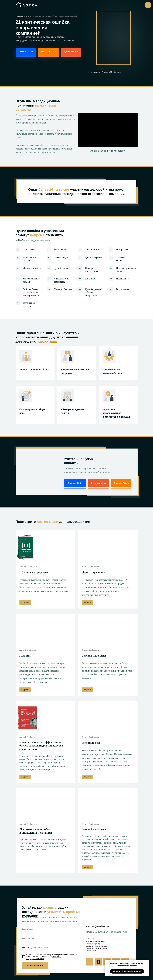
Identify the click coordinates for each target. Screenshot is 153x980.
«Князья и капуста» (50, 145)
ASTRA (30, 5)
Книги (28, 16)
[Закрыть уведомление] (147, 962)
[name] (50, 930)
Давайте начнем (35, 966)
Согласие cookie (91, 951)
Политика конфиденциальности (96, 941)
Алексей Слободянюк (28, 566)
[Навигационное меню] (148, 5)
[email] (50, 939)
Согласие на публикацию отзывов (96, 948)
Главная (19, 16)
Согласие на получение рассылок (96, 946)
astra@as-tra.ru (97, 926)
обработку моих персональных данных (59, 955)
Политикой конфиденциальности (44, 958)
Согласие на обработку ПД (94, 944)
